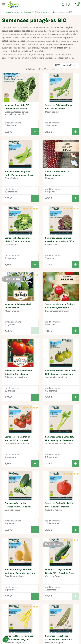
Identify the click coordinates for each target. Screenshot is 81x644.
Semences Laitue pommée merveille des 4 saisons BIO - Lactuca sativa (60, 241)
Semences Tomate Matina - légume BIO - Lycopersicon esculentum (18, 440)
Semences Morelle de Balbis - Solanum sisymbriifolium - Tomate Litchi (60, 308)
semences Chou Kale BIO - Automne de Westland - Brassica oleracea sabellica (18, 109)
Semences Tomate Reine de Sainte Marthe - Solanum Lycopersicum (18, 374)
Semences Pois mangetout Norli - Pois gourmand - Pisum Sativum (19, 175)
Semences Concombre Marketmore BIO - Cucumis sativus (18, 507)
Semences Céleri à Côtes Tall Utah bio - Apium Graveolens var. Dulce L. (59, 440)
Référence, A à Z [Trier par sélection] (66, 65)
